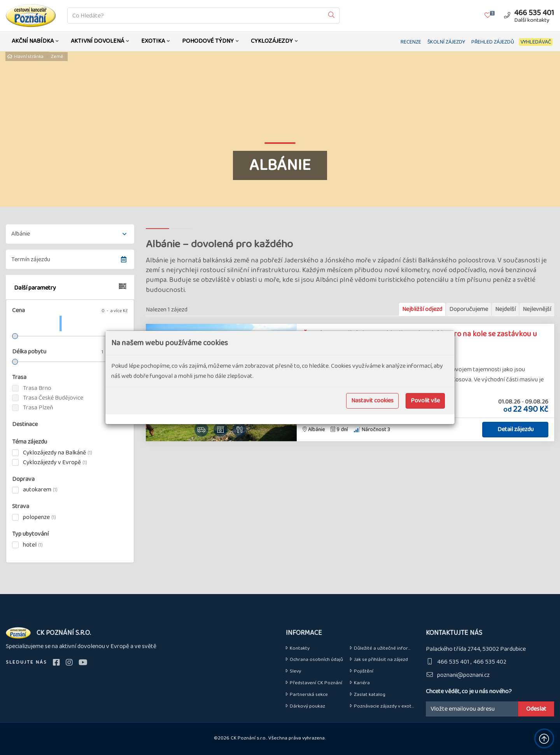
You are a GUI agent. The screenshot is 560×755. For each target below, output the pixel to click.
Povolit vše (425, 401)
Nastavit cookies (372, 401)
